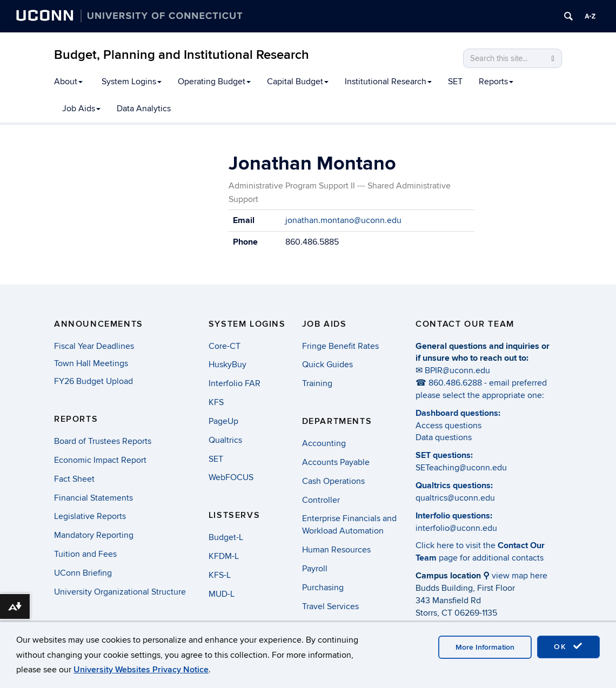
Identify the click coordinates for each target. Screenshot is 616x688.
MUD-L (222, 594)
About (68, 82)
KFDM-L (224, 556)
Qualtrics (225, 440)
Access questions (448, 426)
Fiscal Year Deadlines (94, 346)
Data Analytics (144, 109)
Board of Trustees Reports (103, 441)
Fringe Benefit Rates (340, 346)
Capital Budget (298, 82)
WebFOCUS (231, 477)
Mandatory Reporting (94, 535)
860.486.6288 (455, 383)
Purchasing (323, 588)
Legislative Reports (90, 516)
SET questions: (444, 455)
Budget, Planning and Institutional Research (182, 55)
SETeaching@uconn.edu (461, 468)
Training (317, 383)
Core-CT (225, 346)
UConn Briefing (83, 573)
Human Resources (336, 550)
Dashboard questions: (458, 413)
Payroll (315, 569)
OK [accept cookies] (568, 646)
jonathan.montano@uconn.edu (343, 220)
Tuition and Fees (85, 554)
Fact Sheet (74, 479)
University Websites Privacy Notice (141, 670)
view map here (520, 576)
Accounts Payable (336, 462)
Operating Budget (214, 82)
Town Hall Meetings (91, 363)
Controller (321, 500)
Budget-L (226, 537)
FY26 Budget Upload (93, 381)
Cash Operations (333, 481)
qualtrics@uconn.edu (455, 498)
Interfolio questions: (454, 516)
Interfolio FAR (235, 383)
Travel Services (330, 606)
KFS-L (220, 575)
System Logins (132, 82)
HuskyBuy (227, 365)
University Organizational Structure (120, 592)
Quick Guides (327, 365)
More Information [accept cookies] (485, 647)
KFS (216, 402)
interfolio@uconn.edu (456, 528)
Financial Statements (93, 498)
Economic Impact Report (100, 460)
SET (455, 82)
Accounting (324, 443)
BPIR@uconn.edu (457, 370)
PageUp (223, 421)
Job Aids (81, 109)
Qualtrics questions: (454, 485)
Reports (496, 82)
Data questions (444, 437)
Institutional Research (388, 82)
